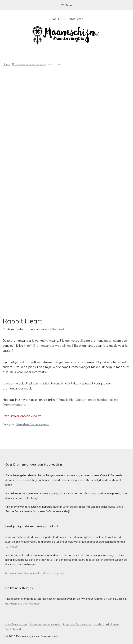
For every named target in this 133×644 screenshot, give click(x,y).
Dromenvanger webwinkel (52, 346)
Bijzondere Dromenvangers (28, 64)
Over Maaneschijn (16, 624)
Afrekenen (112, 624)
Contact (99, 624)
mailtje (44, 383)
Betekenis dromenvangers (45, 624)
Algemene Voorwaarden (24, 604)
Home (6, 64)
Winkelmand (13, 629)
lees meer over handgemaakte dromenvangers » (35, 573)
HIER (12, 372)
